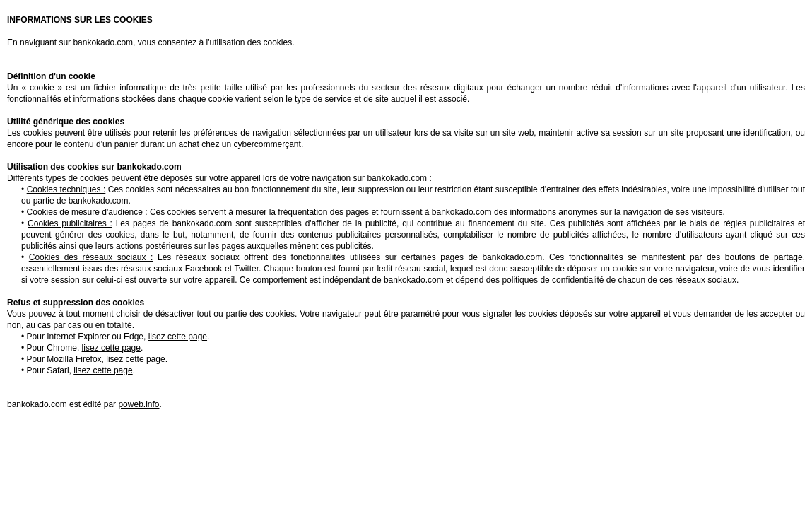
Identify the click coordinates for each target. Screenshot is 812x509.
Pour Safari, (80, 370)
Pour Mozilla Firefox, (96, 359)
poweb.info (139, 404)
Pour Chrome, (84, 348)
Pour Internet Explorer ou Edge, (117, 337)
